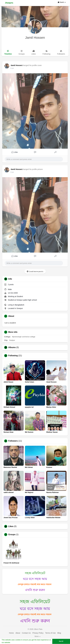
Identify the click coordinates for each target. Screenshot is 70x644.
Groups (12, 535)
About (18, 633)
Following (13, 356)
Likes (11, 526)
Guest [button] (62, 2)
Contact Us (26, 633)
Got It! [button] (61, 641)
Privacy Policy (38, 633)
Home (11, 633)
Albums (12, 347)
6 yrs (12, 68)
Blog (59, 633)
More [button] (38, 636)
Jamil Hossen (35, 38)
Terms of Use (50, 633)
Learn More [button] (15, 642)
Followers (13, 441)
